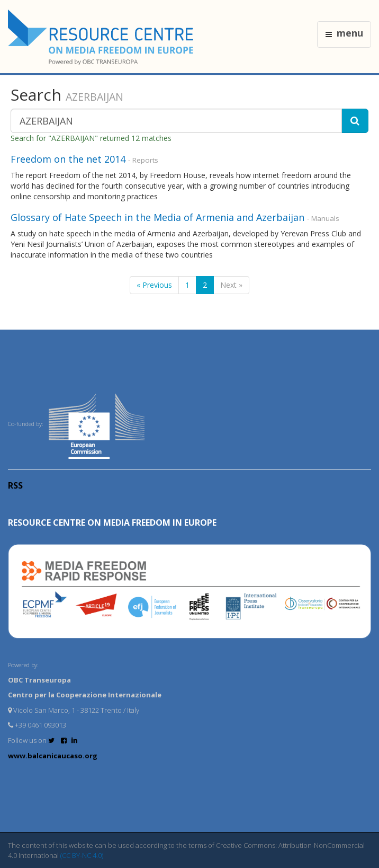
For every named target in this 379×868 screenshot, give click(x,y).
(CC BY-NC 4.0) (82, 855)
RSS (15, 485)
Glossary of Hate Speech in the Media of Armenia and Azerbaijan (157, 217)
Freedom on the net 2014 (68, 159)
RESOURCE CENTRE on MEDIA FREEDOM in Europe (112, 522)
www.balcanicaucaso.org (53, 756)
